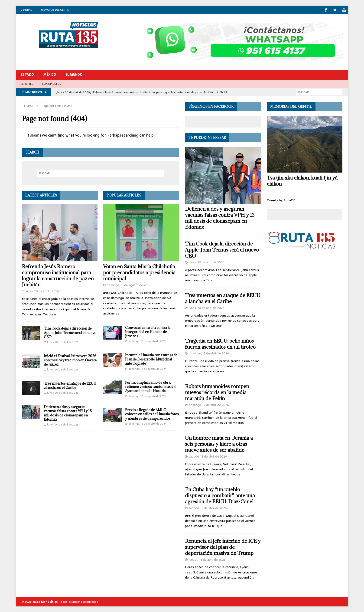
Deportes (27, 83)
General (26, 10)
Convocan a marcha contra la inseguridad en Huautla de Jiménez (148, 332)
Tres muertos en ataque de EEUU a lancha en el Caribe (70, 385)
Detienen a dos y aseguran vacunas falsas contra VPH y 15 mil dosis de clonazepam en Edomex (68, 413)
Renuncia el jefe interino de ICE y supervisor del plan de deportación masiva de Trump (223, 547)
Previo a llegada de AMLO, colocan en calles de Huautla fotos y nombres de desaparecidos (152, 414)
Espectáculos (52, 83)
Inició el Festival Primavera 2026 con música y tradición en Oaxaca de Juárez (70, 360)
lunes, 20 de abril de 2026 (43, 291)
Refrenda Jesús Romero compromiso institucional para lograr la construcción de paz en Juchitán (58, 275)
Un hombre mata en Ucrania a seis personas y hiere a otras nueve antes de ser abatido (219, 444)
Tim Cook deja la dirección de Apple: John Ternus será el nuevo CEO (70, 332)
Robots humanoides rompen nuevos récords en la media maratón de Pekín (217, 392)
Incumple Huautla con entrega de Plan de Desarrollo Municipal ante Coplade (151, 359)
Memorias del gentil (55, 10)
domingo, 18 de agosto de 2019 (129, 285)
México (50, 74)
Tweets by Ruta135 (281, 200)
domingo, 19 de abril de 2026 (209, 353)
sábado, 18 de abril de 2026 (208, 456)
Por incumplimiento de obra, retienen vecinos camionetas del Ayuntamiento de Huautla (151, 386)
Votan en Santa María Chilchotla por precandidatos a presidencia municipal (139, 272)
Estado (27, 74)
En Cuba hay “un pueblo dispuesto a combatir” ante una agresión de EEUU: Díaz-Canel (220, 495)
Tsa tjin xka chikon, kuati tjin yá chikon (302, 181)
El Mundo (74, 74)
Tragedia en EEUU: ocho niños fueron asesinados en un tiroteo (220, 344)
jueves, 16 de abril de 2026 (207, 559)
